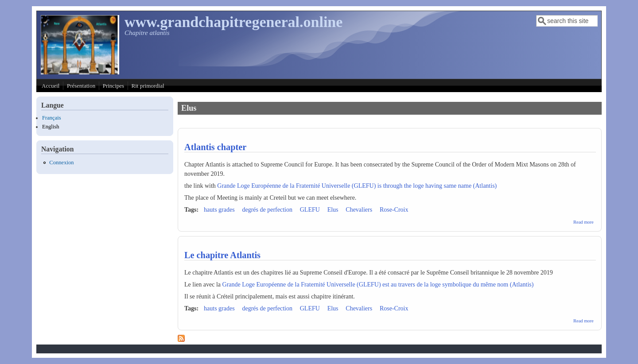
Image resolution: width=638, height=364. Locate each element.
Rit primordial (148, 86)
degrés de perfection (267, 210)
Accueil (51, 86)
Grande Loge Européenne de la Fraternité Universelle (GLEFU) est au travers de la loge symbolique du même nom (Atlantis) (378, 285)
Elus (333, 210)
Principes (113, 86)
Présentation (81, 86)
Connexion (61, 163)
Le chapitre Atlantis (222, 255)
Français (52, 118)
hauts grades (219, 210)
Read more (584, 222)
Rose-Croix (394, 210)
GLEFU (310, 210)
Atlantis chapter (215, 147)
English (51, 127)
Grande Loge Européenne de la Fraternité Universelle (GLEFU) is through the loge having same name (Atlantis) (357, 186)
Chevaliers (359, 210)
